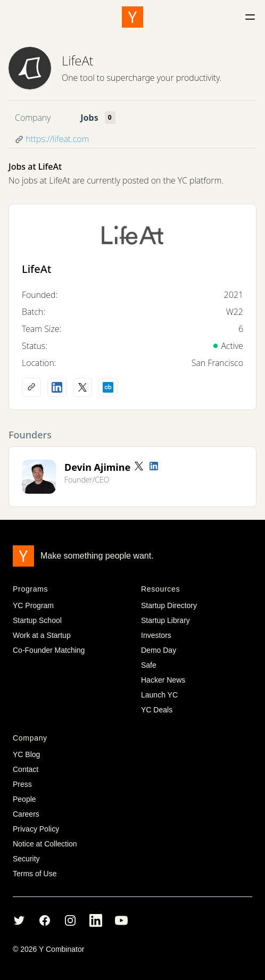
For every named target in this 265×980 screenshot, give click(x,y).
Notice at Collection (45, 844)
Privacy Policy (36, 829)
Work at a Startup (42, 635)
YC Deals (157, 710)
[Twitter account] (139, 466)
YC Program (33, 605)
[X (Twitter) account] (82, 387)
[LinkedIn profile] (57, 387)
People (24, 799)
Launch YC (159, 695)
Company (33, 118)
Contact (26, 769)
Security (26, 859)
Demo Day (159, 650)
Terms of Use (35, 874)
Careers (26, 814)
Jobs (89, 118)
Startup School (37, 620)
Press (22, 784)
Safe (149, 665)
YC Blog (26, 754)
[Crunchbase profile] (108, 387)
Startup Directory (169, 605)
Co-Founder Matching (49, 650)
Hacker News (163, 680)
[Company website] (31, 387)
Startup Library (165, 620)
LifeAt (77, 60)
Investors (156, 635)
